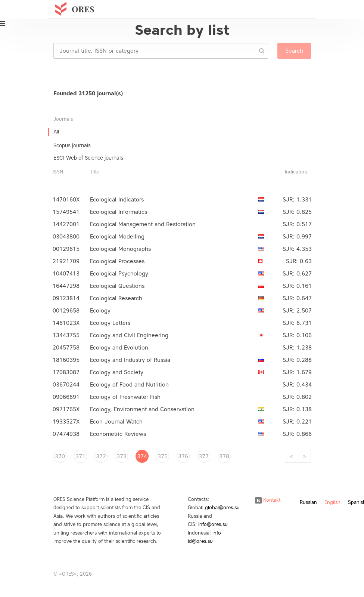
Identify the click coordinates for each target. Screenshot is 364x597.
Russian (308, 502)
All (56, 132)
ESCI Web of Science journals (88, 158)
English (332, 502)
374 (142, 456)
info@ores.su (213, 524)
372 (101, 456)
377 (204, 456)
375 (163, 456)
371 (80, 456)
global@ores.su (222, 507)
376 (183, 456)
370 (60, 456)
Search (294, 51)
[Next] (304, 456)
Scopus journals (72, 146)
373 (122, 456)
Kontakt (268, 500)
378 (224, 456)
